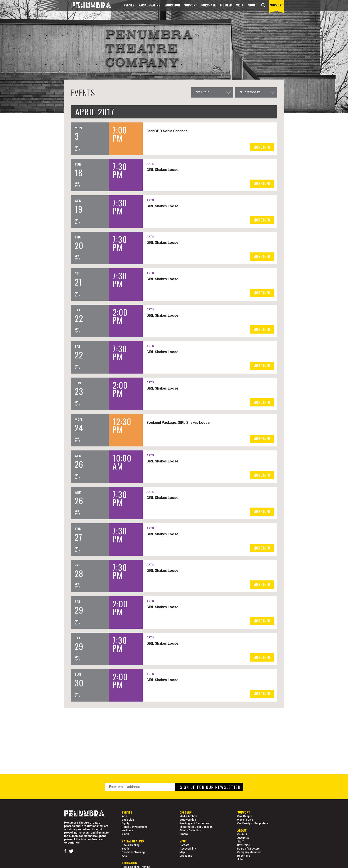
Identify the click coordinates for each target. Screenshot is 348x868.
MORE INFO (262, 147)
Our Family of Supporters (253, 823)
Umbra (184, 834)
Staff (240, 842)
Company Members (249, 852)
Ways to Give (245, 820)
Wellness (128, 830)
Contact (184, 845)
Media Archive (188, 816)
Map (182, 852)
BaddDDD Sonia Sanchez (187, 131)
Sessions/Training (133, 852)
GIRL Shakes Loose (183, 169)
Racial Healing (149, 5)
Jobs (240, 859)
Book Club (128, 820)
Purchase (209, 5)
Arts (125, 816)
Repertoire (244, 856)
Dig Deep (226, 5)
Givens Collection (190, 830)
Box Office (244, 845)
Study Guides (188, 820)
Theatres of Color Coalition (196, 827)
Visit (240, 5)
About (252, 5)
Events (129, 5)
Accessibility (188, 849)
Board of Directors (248, 849)
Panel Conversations (135, 827)
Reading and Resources (194, 823)
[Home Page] (88, 5)
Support (191, 5)
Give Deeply (244, 816)
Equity (126, 823)
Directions (186, 856)
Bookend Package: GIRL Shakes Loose (198, 422)
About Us (243, 838)
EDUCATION (172, 5)
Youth (125, 834)
